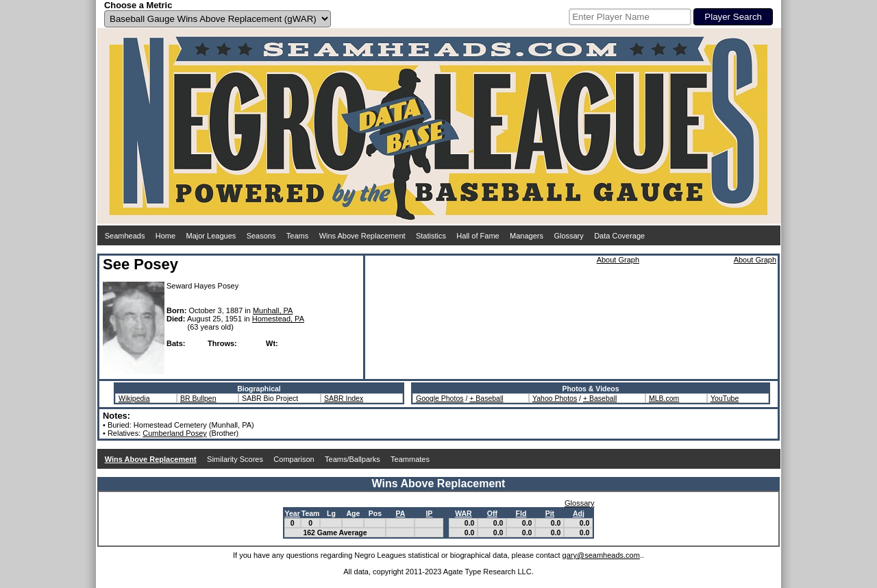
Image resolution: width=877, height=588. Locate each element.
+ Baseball (486, 398)
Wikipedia (134, 398)
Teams (297, 236)
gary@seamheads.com (601, 555)
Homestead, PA (278, 319)
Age (354, 513)
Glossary (568, 236)
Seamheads (125, 236)
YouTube (725, 398)
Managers (527, 236)
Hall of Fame (478, 236)
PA (401, 513)
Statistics (431, 236)
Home (165, 236)
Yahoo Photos (555, 398)
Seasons (261, 236)
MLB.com (664, 398)
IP (429, 513)
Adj (579, 513)
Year (293, 513)
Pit (550, 513)
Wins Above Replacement (362, 236)
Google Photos (440, 398)
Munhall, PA (273, 310)
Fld (521, 513)
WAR (464, 513)
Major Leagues (211, 236)
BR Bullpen (198, 398)
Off (492, 513)
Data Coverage (619, 236)
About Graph (618, 260)
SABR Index (344, 398)
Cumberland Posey (175, 433)
